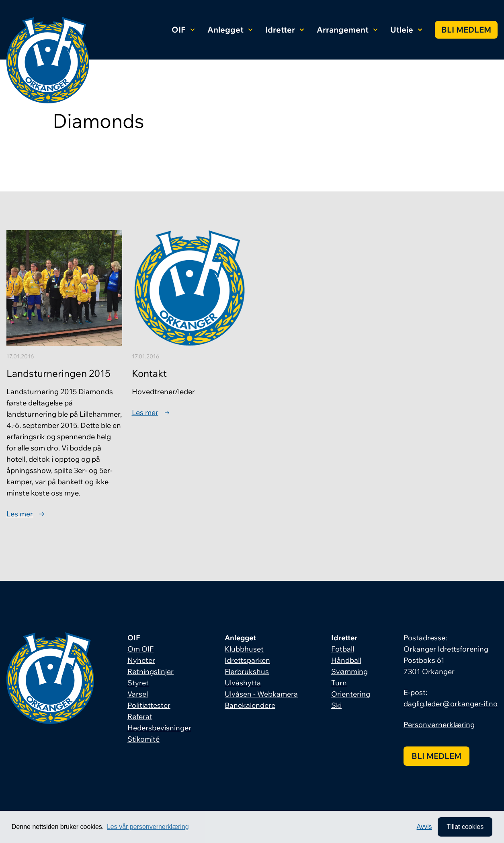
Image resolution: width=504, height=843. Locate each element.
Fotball (343, 649)
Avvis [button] (424, 827)
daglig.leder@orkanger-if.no (451, 704)
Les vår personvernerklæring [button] (148, 827)
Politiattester (149, 705)
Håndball (346, 660)
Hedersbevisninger (159, 728)
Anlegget (230, 30)
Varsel (138, 694)
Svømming (349, 671)
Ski (336, 705)
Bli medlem (466, 30)
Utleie (406, 30)
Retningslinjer (151, 671)
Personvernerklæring (439, 725)
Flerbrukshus (247, 671)
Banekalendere (250, 705)
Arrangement (347, 30)
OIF (183, 30)
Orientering (351, 694)
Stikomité (143, 739)
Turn (339, 683)
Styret (138, 683)
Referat (140, 717)
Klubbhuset (244, 649)
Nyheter (141, 660)
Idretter (285, 30)
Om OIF (140, 649)
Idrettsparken (247, 660)
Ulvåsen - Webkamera (261, 694)
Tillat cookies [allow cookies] (465, 827)
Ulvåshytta (243, 683)
